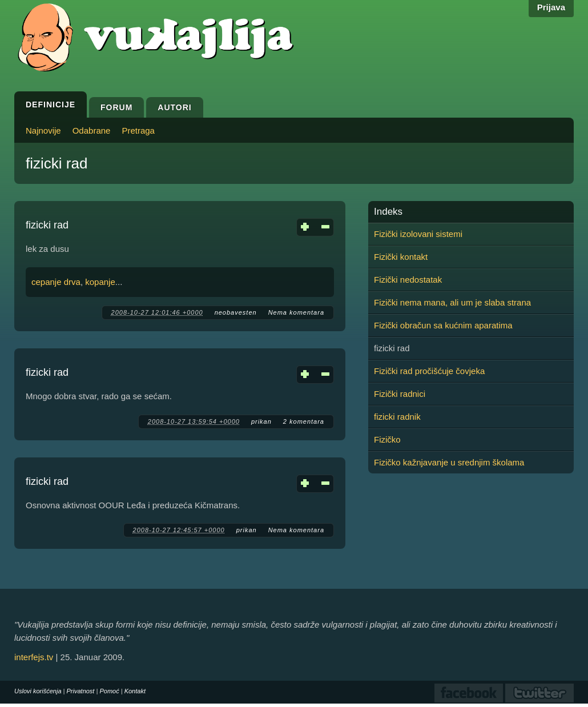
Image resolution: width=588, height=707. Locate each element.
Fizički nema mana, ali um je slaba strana (452, 302)
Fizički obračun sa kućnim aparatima (443, 325)
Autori (174, 107)
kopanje (100, 282)
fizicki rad (47, 225)
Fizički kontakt (401, 257)
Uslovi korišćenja (38, 691)
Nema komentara (296, 312)
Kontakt (135, 691)
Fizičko (387, 439)
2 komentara (304, 421)
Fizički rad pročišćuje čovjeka (429, 371)
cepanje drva (56, 282)
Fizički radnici (400, 394)
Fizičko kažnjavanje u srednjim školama (449, 462)
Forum (116, 107)
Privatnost (81, 691)
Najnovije (43, 130)
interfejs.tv (34, 657)
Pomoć (109, 691)
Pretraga (138, 130)
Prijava (551, 7)
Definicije (51, 105)
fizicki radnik (397, 417)
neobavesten (236, 312)
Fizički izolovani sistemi (418, 234)
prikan (261, 421)
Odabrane (92, 130)
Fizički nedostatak (408, 280)
